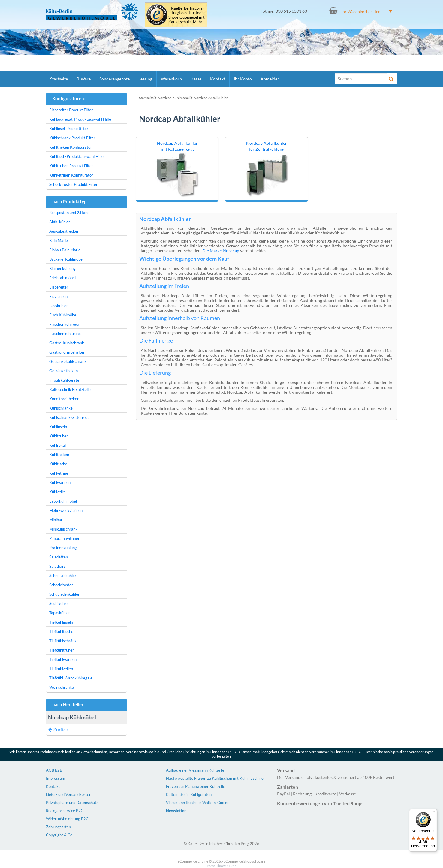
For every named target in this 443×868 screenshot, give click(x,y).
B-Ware (84, 79)
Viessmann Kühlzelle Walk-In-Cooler (197, 803)
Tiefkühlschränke (64, 641)
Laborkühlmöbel (63, 501)
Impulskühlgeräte (64, 380)
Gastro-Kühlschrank (67, 343)
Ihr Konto (243, 79)
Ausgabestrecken (64, 231)
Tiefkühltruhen (62, 650)
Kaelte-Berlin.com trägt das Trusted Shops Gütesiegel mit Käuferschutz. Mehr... (187, 15)
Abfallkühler (60, 222)
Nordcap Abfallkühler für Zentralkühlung (267, 146)
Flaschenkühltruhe (65, 334)
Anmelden (270, 79)
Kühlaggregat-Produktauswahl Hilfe (80, 119)
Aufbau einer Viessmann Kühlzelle (195, 770)
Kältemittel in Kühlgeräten (189, 794)
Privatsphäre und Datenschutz (72, 803)
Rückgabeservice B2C (65, 811)
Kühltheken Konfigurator (71, 147)
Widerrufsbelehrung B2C (67, 819)
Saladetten (59, 557)
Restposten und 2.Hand (69, 213)
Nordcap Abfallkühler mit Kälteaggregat (177, 146)
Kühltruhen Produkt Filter (71, 166)
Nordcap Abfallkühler (211, 98)
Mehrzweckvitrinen (66, 510)
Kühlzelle (57, 492)
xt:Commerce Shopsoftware (243, 861)
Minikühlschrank (63, 529)
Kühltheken (59, 455)
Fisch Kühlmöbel (63, 315)
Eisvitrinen (58, 296)
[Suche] (361, 79)
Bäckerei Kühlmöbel (66, 259)
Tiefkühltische (61, 631)
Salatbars (57, 566)
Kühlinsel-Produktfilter (69, 129)
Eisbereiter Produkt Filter (71, 110)
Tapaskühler (60, 613)
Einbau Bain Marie (65, 250)
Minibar (56, 520)
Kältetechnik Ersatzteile (70, 389)
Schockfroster (61, 585)
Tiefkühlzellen (61, 669)
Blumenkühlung (62, 268)
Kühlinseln (58, 427)
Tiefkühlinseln (61, 622)
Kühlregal (57, 445)
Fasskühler (59, 306)
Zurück (58, 729)
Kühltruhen (59, 436)
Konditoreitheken (64, 399)
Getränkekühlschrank (68, 361)
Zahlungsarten (58, 827)
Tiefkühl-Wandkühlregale (71, 678)
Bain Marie (59, 240)
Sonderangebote (115, 79)
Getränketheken (63, 371)
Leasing (145, 79)
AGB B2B (54, 770)
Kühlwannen (60, 482)
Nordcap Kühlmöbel (174, 98)
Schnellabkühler (63, 576)
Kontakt (218, 79)
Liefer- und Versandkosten (69, 794)
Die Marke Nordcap (221, 251)
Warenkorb (171, 79)
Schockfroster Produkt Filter (73, 184)
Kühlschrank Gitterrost (69, 417)
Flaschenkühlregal (65, 324)
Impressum (56, 778)
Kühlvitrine (59, 473)
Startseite (59, 79)
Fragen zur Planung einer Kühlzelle (196, 786)
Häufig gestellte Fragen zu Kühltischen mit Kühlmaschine (215, 778)
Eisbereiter (59, 287)
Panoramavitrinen (65, 538)
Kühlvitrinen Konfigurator (71, 175)
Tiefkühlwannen (63, 659)
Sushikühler (59, 603)
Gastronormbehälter (67, 352)
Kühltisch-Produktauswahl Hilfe (76, 156)
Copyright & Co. (60, 835)
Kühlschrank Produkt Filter (72, 138)
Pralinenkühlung (63, 548)
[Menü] (433, 812)
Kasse (196, 79)
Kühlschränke (61, 408)
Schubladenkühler (64, 594)
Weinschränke (62, 687)
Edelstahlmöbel (62, 278)
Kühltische (58, 464)
